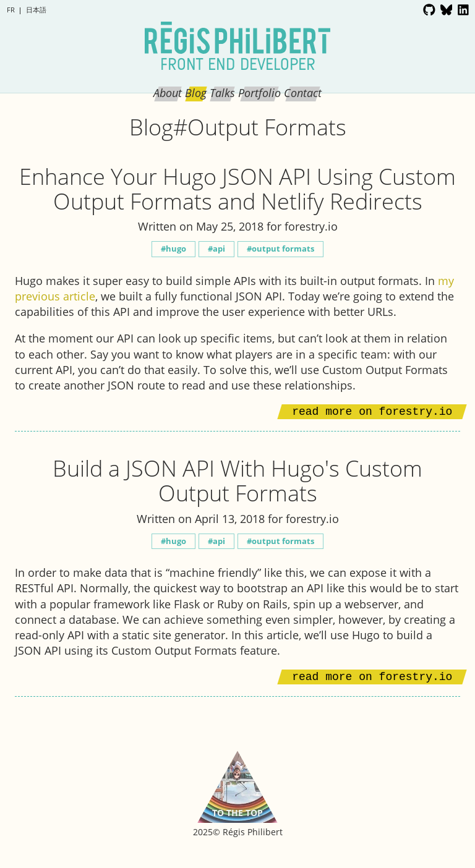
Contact (303, 93)
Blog (196, 93)
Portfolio (259, 93)
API (219, 249)
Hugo (176, 249)
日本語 (36, 10)
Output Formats (283, 249)
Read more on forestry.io (372, 412)
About (168, 93)
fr (11, 10)
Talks (222, 93)
